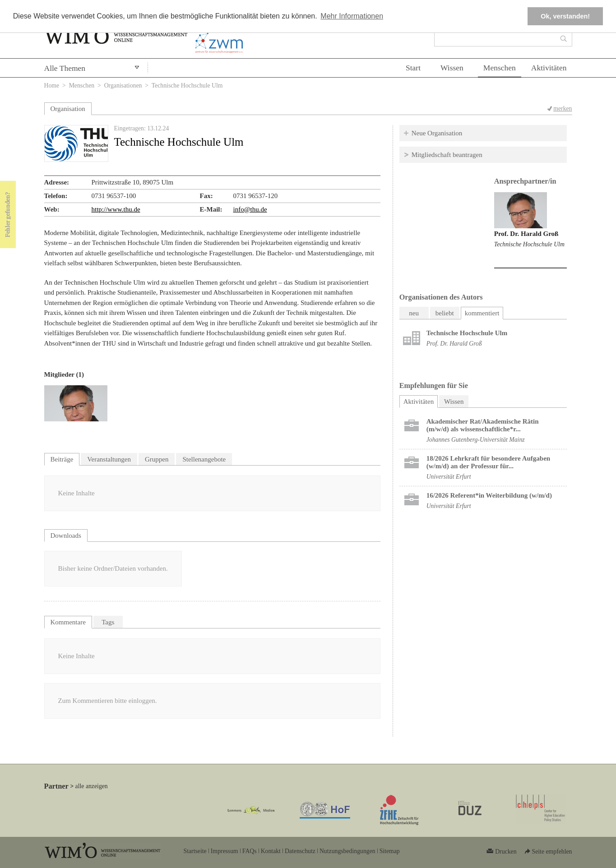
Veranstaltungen (109, 459)
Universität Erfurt (449, 477)
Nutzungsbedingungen (347, 851)
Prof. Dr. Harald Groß (526, 234)
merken (563, 108)
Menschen (500, 68)
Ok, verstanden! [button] (565, 16)
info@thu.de (250, 209)
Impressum (225, 851)
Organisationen (123, 85)
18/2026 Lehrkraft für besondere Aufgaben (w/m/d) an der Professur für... (488, 462)
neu (414, 313)
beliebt (445, 313)
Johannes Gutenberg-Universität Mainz (476, 440)
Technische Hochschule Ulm (529, 244)
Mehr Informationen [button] (352, 16)
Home (52, 85)
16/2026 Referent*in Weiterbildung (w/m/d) (489, 495)
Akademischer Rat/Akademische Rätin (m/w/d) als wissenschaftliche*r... (483, 425)
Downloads (66, 536)
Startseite (195, 851)
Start (413, 68)
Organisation (68, 109)
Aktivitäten (549, 68)
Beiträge (62, 459)
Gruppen (157, 459)
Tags (108, 622)
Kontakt (271, 851)
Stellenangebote (204, 459)
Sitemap (390, 851)
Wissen (452, 68)
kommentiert (482, 313)
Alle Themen (65, 68)
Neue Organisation (437, 133)
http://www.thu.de (116, 209)
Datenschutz (300, 851)
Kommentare (68, 622)
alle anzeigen (92, 786)
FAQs (250, 851)
